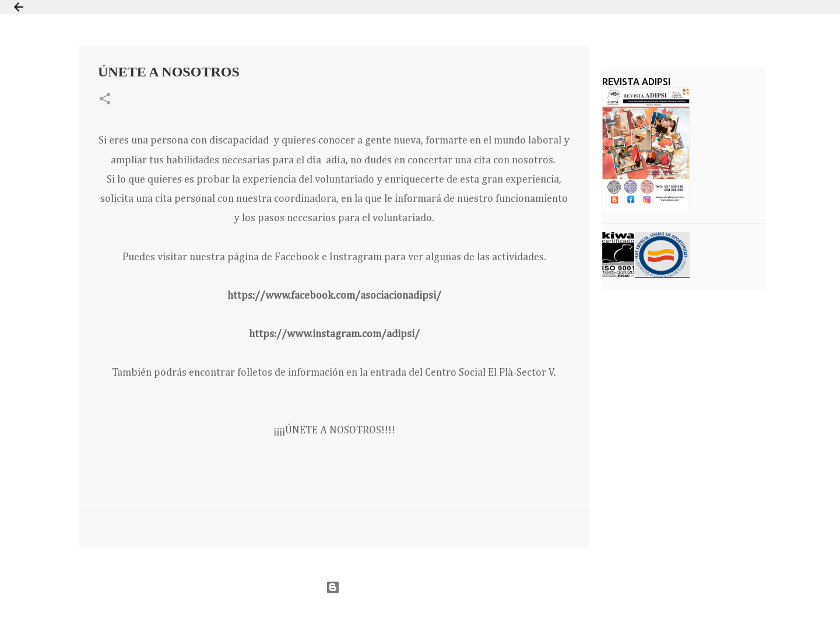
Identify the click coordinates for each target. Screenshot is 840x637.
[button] (105, 99)
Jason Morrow (462, 616)
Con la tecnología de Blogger (420, 587)
